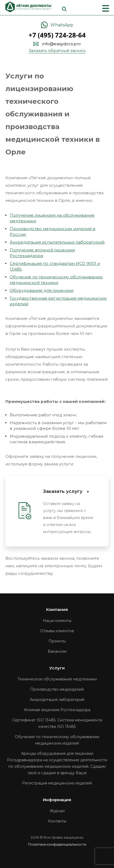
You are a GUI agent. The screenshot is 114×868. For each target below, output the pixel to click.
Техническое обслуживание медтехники (57, 679)
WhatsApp (62, 25)
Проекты (57, 641)
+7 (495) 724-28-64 (57, 35)
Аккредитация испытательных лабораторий (57, 242)
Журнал (57, 811)
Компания (57, 609)
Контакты (57, 821)
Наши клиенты (57, 621)
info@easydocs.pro (61, 44)
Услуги (57, 668)
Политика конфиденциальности (57, 844)
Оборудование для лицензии (42, 290)
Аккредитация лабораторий (57, 700)
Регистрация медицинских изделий (57, 783)
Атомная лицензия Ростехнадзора (57, 710)
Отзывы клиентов (57, 631)
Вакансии (57, 651)
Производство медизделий (57, 689)
